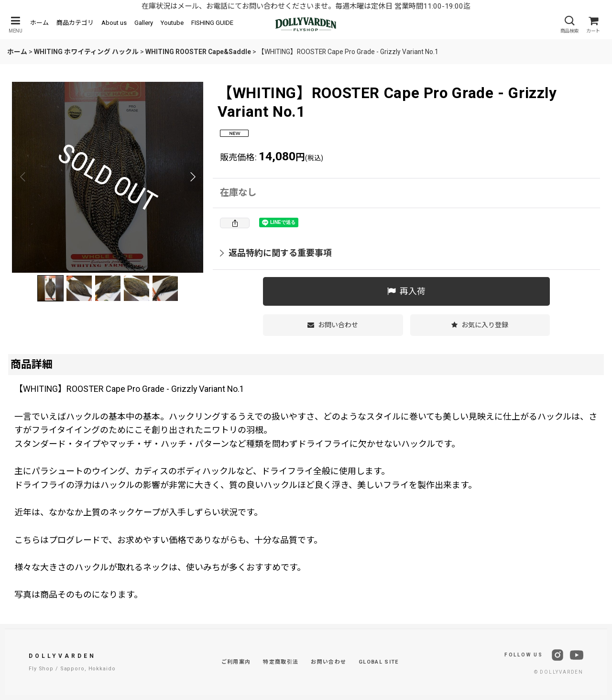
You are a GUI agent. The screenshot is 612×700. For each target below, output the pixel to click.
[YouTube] (577, 655)
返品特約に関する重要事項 (276, 253)
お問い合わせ (328, 662)
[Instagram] (557, 655)
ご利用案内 (236, 662)
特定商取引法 (281, 662)
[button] (15, 25)
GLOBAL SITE (379, 662)
